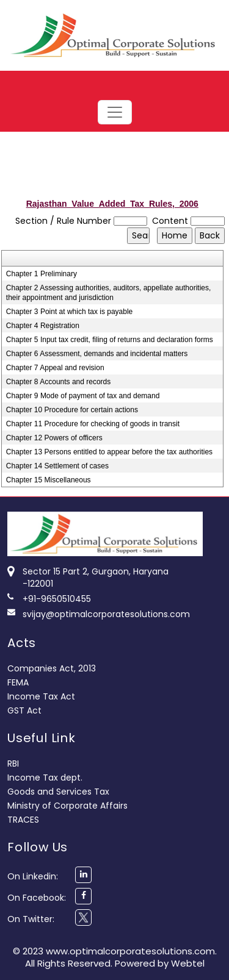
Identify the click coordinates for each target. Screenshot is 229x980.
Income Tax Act (41, 696)
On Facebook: (37, 898)
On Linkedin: (33, 876)
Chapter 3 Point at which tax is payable (69, 312)
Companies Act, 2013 (52, 668)
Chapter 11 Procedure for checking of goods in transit (93, 424)
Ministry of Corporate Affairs (67, 806)
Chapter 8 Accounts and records (58, 382)
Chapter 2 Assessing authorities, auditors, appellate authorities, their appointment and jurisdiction (109, 293)
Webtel (188, 963)
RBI (13, 764)
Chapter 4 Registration (43, 326)
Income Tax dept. (45, 778)
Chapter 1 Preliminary (42, 274)
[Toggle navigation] (115, 112)
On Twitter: (31, 919)
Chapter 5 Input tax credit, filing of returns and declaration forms (110, 340)
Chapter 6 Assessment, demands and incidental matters (97, 354)
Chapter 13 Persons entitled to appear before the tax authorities (109, 452)
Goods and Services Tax (58, 792)
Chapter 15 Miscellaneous (49, 480)
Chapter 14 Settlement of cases (57, 466)
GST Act (24, 710)
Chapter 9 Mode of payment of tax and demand (83, 396)
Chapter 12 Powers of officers (54, 438)
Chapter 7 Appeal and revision (55, 368)
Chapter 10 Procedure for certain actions (72, 410)
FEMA (18, 682)
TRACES (23, 820)
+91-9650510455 (57, 599)
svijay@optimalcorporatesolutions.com (106, 614)
